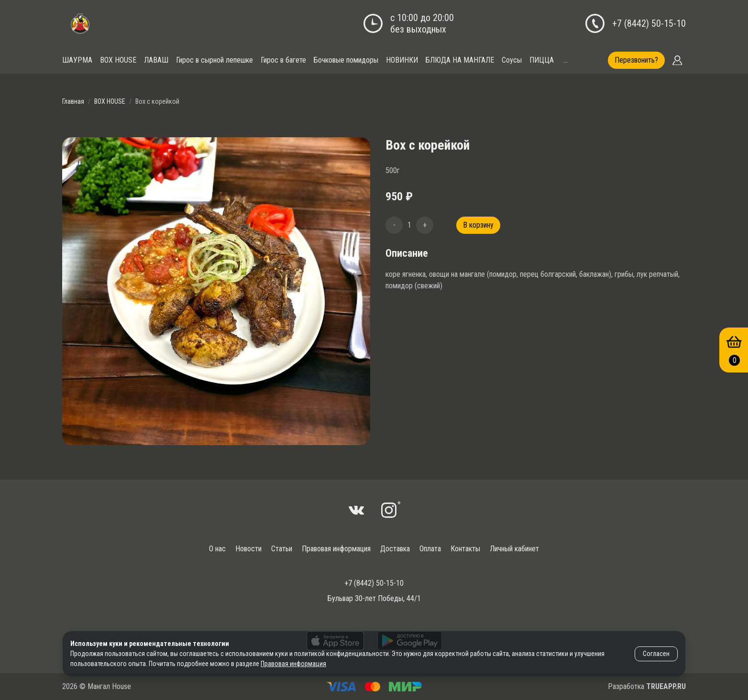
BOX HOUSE (118, 60)
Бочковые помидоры (346, 60)
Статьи (282, 549)
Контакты (465, 549)
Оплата (430, 549)
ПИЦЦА (542, 60)
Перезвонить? (636, 60)
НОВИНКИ (402, 60)
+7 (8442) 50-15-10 (649, 23)
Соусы (512, 60)
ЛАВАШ (156, 60)
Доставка (395, 549)
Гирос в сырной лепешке (214, 60)
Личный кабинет (514, 549)
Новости (248, 549)
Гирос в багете (283, 60)
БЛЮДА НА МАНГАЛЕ (460, 60)
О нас (217, 549)
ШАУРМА (77, 60)
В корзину (478, 225)
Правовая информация (336, 549)
